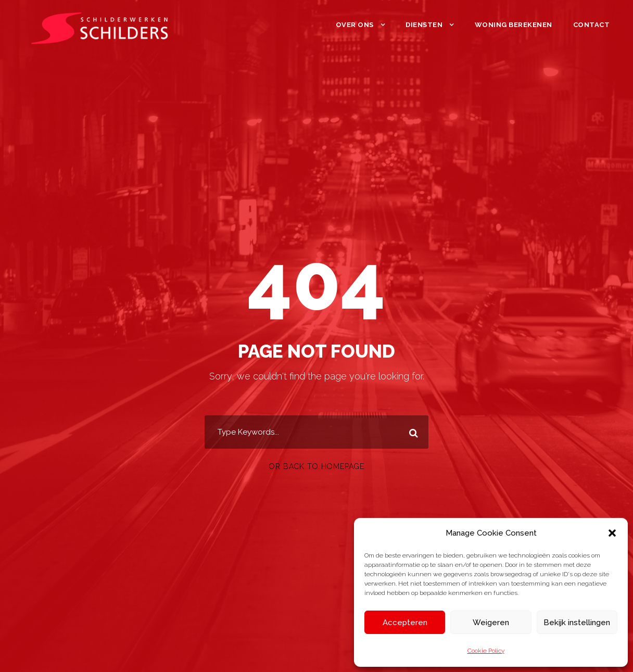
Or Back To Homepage (317, 466)
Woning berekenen (514, 25)
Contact (592, 25)
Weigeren (491, 623)
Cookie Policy (486, 651)
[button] (612, 533)
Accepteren (405, 623)
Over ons (355, 25)
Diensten (424, 25)
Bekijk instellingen (577, 623)
